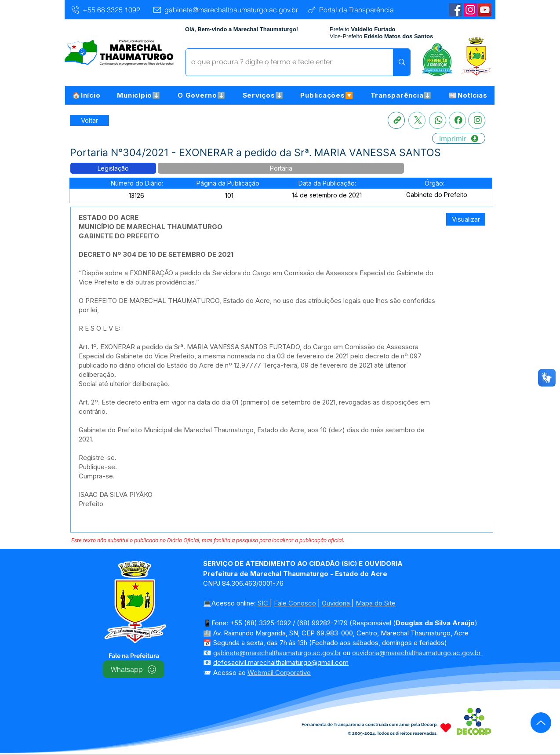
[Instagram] (470, 10)
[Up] (541, 723)
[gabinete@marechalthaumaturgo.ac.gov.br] (225, 10)
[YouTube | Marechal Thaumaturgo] (485, 10)
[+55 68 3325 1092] (105, 10)
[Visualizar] (466, 219)
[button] (139, 95)
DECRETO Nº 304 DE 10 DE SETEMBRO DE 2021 (156, 254)
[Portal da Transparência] (350, 10)
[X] (417, 120)
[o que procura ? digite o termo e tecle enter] (283, 62)
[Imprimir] (459, 138)
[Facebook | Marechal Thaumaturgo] (456, 10)
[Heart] (446, 728)
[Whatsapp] (438, 120)
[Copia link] (396, 120)
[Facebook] (457, 120)
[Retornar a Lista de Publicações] (89, 120)
